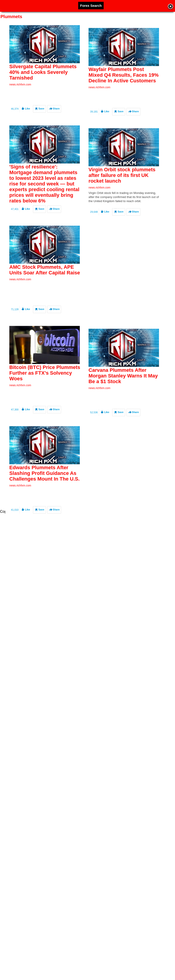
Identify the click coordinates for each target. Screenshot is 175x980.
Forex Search (91, 6)
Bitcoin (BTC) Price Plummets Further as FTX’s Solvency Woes (45, 432)
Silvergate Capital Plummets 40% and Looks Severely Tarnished (43, 72)
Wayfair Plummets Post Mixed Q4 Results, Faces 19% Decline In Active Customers (110, 93)
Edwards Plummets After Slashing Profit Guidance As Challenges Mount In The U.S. (44, 551)
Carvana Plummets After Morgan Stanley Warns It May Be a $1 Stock (109, 453)
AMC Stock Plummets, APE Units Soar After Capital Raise (45, 309)
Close (170, 7)
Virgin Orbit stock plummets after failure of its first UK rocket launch (108, 213)
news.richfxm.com (20, 85)
